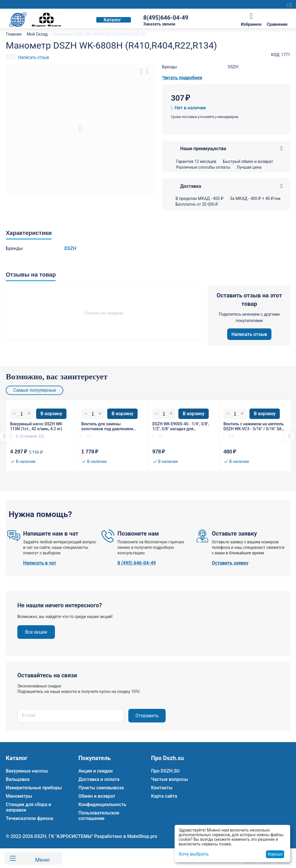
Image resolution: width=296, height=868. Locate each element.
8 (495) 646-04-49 (137, 563)
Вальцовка (18, 779)
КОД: (275, 55)
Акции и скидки (95, 771)
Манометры (19, 796)
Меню (41, 858)
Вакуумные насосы (27, 771)
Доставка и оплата (99, 779)
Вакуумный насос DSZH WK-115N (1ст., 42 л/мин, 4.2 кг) (37, 426)
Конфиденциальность (102, 804)
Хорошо (275, 854)
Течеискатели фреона (29, 818)
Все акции (36, 632)
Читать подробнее (182, 78)
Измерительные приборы (34, 788)
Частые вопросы (169, 779)
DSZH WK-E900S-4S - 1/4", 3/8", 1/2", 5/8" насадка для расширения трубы (181, 426)
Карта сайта (164, 796)
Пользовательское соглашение (99, 816)
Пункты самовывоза (101, 788)
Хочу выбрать (194, 854)
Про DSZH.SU (165, 771)
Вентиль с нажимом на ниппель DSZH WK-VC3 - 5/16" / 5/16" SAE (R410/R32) (254, 426)
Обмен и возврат (97, 796)
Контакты (162, 788)
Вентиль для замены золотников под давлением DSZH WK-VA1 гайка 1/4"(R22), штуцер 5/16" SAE (110, 426)
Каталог (112, 20)
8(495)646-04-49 (166, 18)
